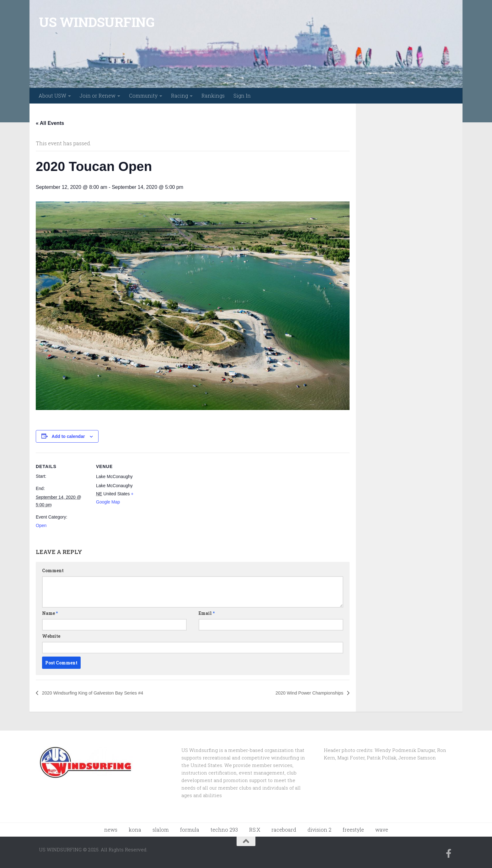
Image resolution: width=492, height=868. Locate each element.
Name (50, 613)
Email (207, 613)
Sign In (242, 96)
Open (41, 525)
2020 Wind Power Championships (305, 693)
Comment (53, 570)
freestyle (353, 830)
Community (143, 96)
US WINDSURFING (97, 22)
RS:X (255, 830)
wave (382, 830)
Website (51, 636)
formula (190, 830)
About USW (52, 96)
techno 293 (224, 830)
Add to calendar (68, 436)
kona (135, 830)
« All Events (50, 123)
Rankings (213, 96)
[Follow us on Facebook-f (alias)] (449, 854)
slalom (161, 830)
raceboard (284, 830)
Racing (179, 96)
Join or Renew (98, 96)
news (111, 830)
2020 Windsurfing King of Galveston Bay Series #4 (99, 693)
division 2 (319, 830)
